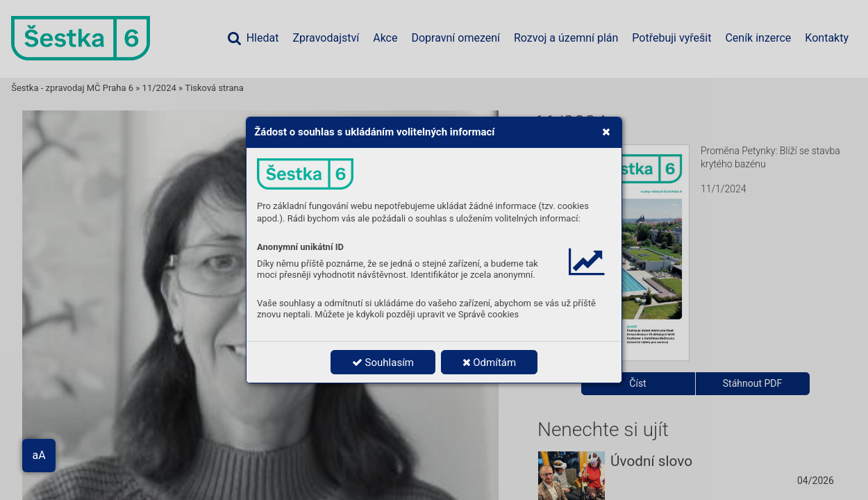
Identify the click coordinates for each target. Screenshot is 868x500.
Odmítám (490, 362)
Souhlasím (383, 362)
